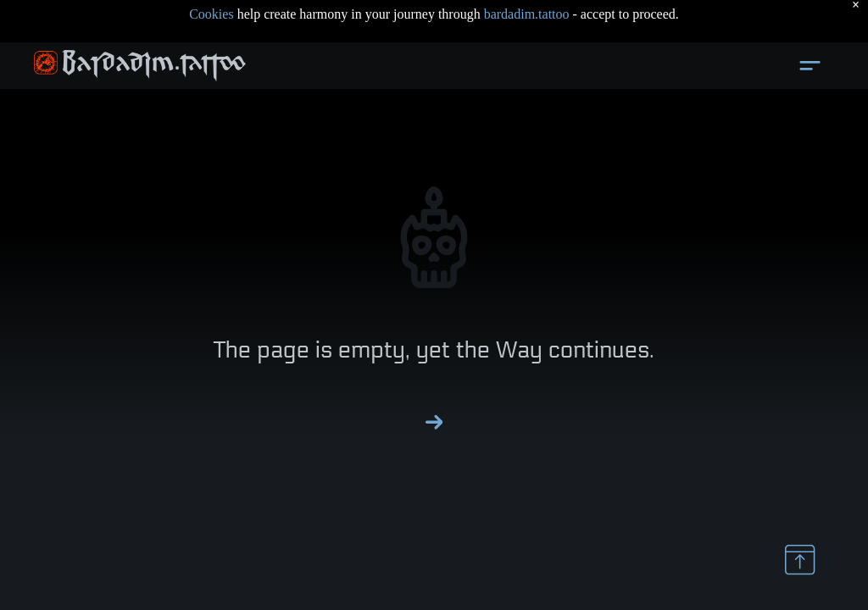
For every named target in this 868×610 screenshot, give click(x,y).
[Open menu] (810, 66)
